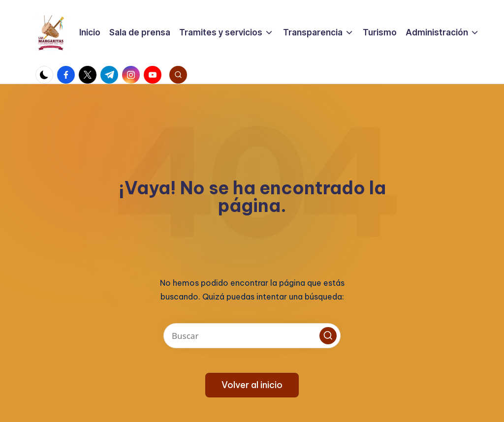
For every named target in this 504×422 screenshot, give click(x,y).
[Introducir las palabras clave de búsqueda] (252, 336)
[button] (328, 336)
